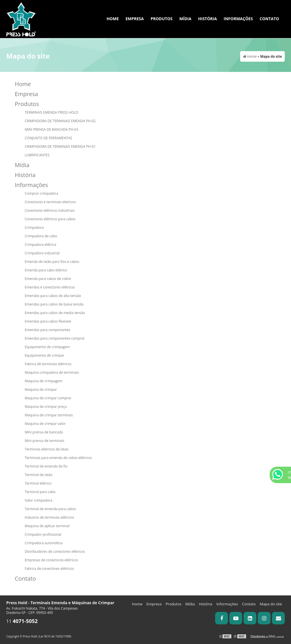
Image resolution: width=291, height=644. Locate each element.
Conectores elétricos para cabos (50, 219)
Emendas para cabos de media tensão (55, 313)
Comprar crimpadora (41, 193)
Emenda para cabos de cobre (48, 279)
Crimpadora (34, 228)
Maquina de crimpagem (44, 381)
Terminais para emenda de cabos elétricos (58, 458)
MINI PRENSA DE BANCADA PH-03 (51, 129)
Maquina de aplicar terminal (47, 526)
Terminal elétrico (38, 483)
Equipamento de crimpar (44, 355)
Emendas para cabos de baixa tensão (54, 304)
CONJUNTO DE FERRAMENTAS (48, 138)
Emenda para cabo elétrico (46, 270)
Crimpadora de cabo (41, 236)
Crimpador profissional (43, 534)
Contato (269, 19)
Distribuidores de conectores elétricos (55, 551)
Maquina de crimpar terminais (49, 415)
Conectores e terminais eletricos (50, 202)
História (207, 19)
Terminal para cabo (40, 492)
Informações (238, 19)
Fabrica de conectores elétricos (49, 569)
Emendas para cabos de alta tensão (53, 296)
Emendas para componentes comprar (55, 338)
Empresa (135, 19)
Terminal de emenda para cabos (50, 509)
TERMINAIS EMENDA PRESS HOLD (51, 112)
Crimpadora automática (44, 543)
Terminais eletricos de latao (47, 449)
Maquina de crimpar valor (45, 424)
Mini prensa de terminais (44, 441)
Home (113, 19)
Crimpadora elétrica (40, 245)
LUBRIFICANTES (37, 155)
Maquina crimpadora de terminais (52, 372)
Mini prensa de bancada (44, 432)
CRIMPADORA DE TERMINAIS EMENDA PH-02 (60, 121)
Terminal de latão (39, 475)
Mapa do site (271, 604)
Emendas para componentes (47, 330)
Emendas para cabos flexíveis (48, 321)
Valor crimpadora (39, 500)
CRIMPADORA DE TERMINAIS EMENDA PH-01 (60, 147)
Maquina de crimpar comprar (48, 398)
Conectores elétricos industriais (50, 210)
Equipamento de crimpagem (47, 347)
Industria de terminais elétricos (49, 517)
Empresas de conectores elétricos (51, 560)
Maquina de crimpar (41, 389)
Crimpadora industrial (42, 253)
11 (22, 621)
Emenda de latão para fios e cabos (52, 262)
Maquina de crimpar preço (46, 407)
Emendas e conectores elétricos (50, 287)
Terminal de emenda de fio (46, 466)
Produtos (162, 19)
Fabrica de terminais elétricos (48, 364)
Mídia (185, 19)
